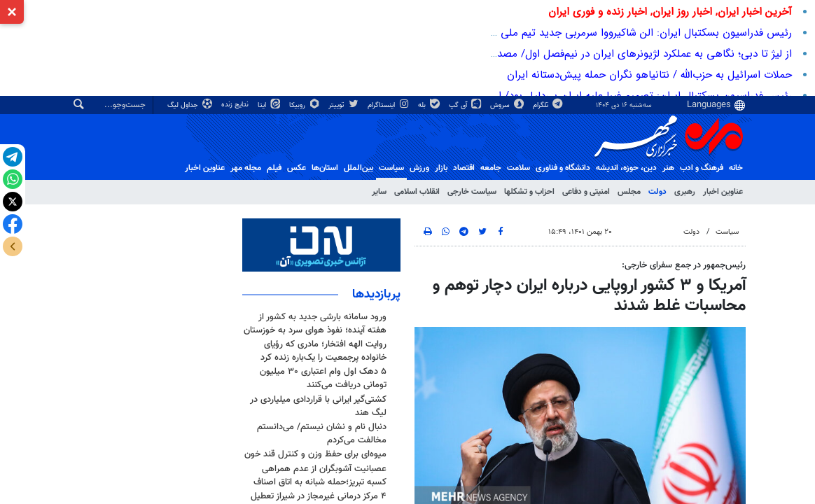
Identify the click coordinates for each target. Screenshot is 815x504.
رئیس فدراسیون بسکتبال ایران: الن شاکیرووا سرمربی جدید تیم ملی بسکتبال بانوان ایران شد (592, 33)
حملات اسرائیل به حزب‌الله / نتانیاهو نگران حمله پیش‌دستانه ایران (649, 75)
